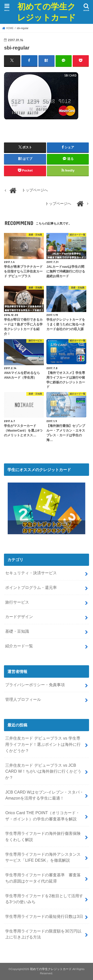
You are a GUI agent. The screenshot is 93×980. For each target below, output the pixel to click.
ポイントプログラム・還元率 (31, 587)
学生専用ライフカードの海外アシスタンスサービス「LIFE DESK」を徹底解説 (43, 857)
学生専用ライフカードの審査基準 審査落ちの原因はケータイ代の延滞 (43, 878)
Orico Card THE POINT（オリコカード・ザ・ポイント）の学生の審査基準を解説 (42, 816)
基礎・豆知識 (17, 631)
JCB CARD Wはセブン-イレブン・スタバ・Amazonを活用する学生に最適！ (44, 795)
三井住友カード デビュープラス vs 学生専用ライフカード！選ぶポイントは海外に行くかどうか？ (43, 744)
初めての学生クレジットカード (46, 12)
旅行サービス (17, 602)
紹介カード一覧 (19, 646)
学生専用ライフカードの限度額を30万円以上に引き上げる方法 (43, 934)
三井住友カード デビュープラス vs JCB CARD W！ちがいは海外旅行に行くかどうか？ (43, 771)
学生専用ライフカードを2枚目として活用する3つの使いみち (44, 899)
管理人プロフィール (23, 699)
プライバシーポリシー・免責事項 (35, 685)
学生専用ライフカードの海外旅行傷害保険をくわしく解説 (43, 836)
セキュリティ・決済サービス (31, 573)
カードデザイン (19, 617)
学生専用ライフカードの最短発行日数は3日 (44, 916)
